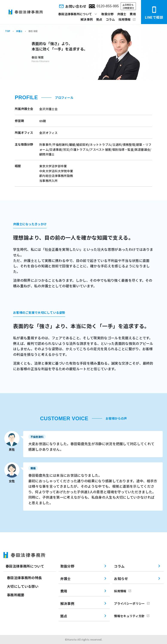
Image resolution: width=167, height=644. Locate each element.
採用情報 (125, 19)
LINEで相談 (154, 13)
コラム (110, 19)
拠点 (99, 19)
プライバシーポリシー (129, 603)
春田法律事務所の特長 (24, 578)
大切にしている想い (23, 586)
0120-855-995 (104, 6)
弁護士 (122, 14)
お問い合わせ (72, 6)
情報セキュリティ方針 (129, 616)
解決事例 (87, 19)
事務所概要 (16, 595)
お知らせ (121, 579)
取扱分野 (107, 14)
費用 (133, 14)
